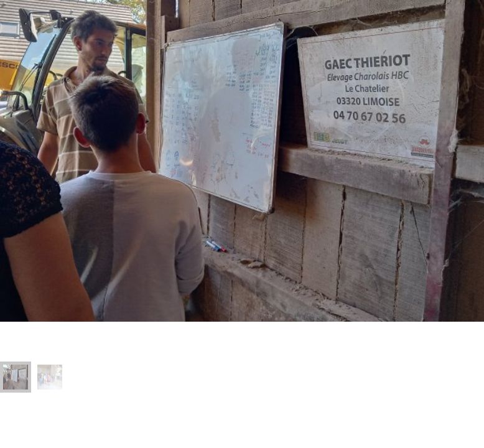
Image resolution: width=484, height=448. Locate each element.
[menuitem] (16, 377)
